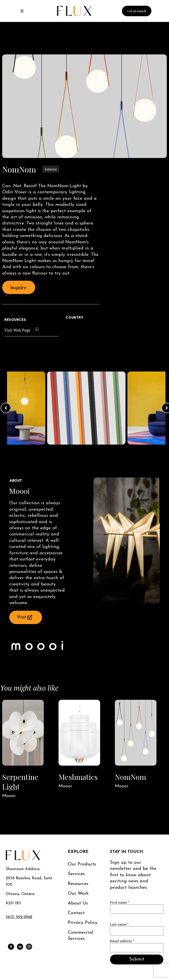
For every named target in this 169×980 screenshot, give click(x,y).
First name (120, 902)
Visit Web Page (17, 330)
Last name (119, 924)
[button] (6, 408)
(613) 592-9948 (19, 917)
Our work (78, 893)
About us (78, 903)
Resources (78, 884)
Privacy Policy (83, 923)
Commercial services (81, 936)
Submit (137, 959)
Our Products (82, 864)
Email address (122, 941)
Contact (76, 913)
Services (76, 874)
